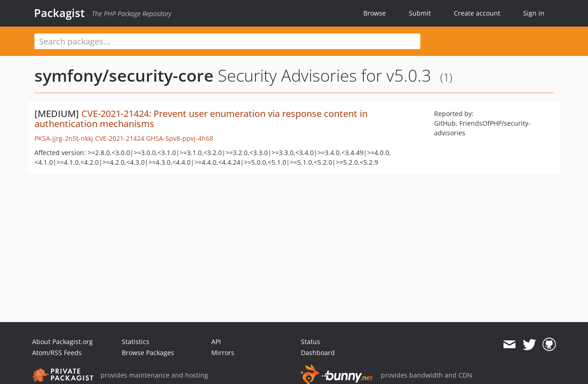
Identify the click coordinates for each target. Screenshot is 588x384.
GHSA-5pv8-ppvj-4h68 (180, 138)
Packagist (59, 13)
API (216, 342)
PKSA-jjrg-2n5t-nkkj (64, 138)
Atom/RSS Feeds (57, 353)
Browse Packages (148, 353)
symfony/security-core (124, 75)
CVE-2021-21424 (120, 138)
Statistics (136, 342)
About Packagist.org (62, 342)
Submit (420, 13)
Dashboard (318, 353)
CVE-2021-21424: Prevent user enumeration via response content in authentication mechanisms (201, 119)
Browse (375, 13)
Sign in (534, 13)
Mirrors (223, 353)
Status (311, 342)
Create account (477, 13)
